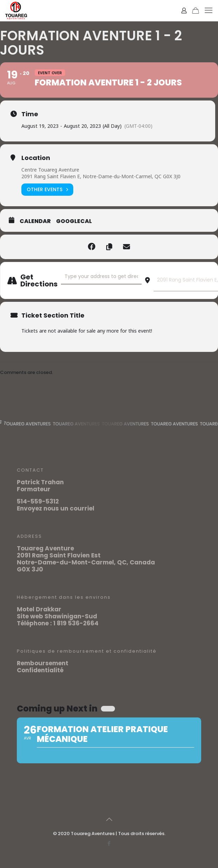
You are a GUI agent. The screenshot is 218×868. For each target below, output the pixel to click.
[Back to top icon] (109, 819)
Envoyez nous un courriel (56, 508)
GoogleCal (74, 221)
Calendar (35, 221)
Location (36, 158)
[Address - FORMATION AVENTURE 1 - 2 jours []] (101, 277)
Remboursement (43, 663)
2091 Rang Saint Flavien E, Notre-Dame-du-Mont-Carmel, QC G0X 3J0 (101, 176)
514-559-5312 (38, 501)
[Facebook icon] (109, 843)
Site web (30, 616)
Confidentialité (40, 670)
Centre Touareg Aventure (50, 170)
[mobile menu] (209, 11)
